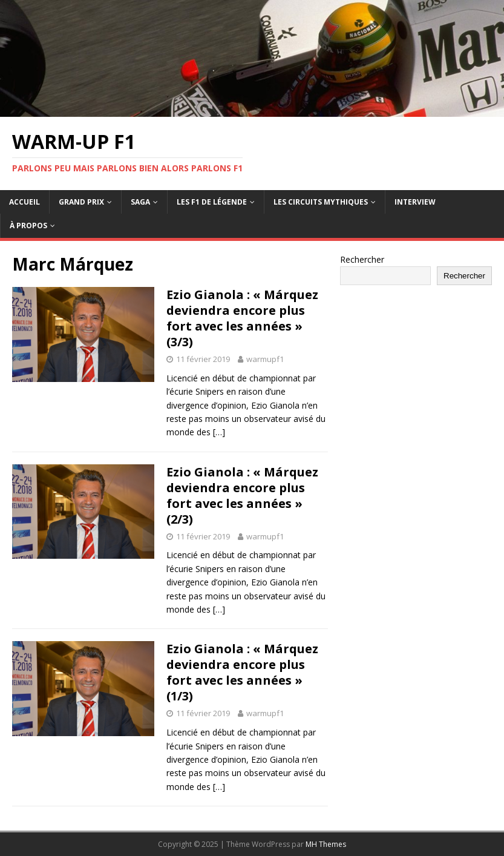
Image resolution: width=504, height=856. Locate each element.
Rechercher (362, 259)
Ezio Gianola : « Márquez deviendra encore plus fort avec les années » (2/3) (242, 495)
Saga (140, 202)
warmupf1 (265, 359)
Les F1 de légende (212, 202)
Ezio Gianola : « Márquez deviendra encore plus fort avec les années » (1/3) (242, 672)
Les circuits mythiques (321, 202)
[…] (219, 432)
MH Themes (326, 844)
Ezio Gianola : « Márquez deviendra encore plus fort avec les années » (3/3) (242, 318)
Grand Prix (81, 202)
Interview (415, 202)
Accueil (25, 202)
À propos (28, 226)
